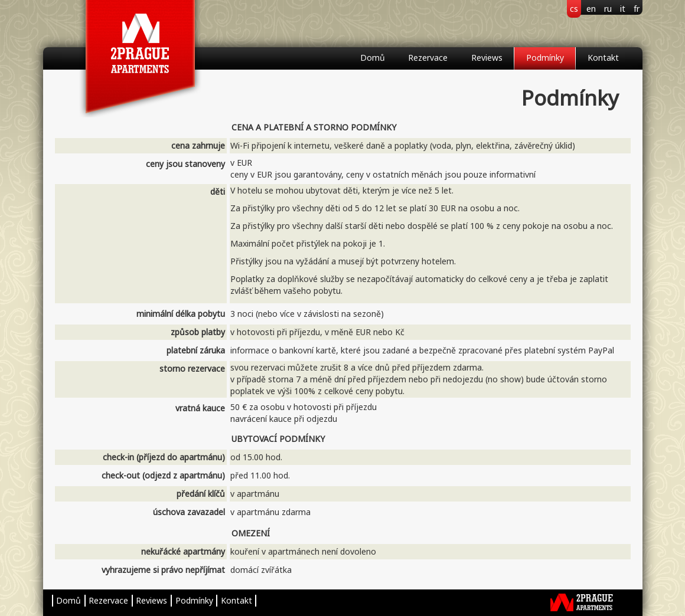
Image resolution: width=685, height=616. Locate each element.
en (591, 9)
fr (637, 9)
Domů (373, 58)
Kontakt (603, 58)
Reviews (487, 58)
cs (574, 9)
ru (608, 9)
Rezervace (428, 58)
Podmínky (545, 58)
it (623, 9)
